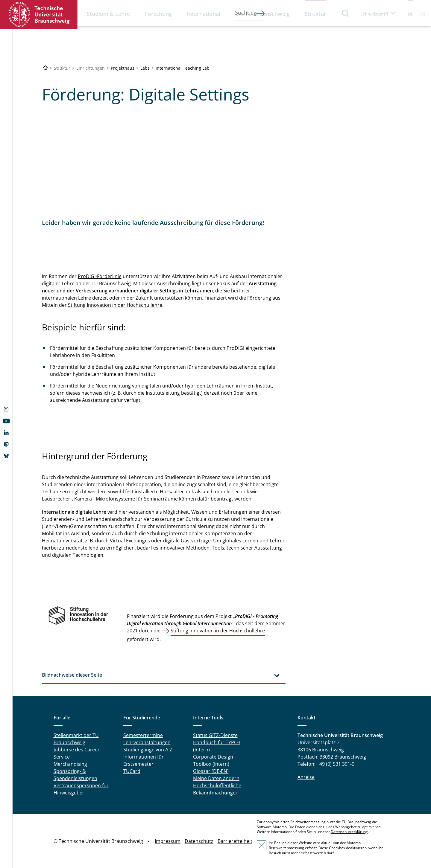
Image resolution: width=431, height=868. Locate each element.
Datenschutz (199, 841)
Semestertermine (143, 735)
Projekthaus (123, 68)
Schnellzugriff (374, 14)
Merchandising (70, 764)
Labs (145, 68)
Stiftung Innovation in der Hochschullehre (115, 305)
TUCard (132, 771)
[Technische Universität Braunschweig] (45, 68)
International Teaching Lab (183, 68)
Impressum (168, 841)
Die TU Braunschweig (262, 14)
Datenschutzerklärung (349, 832)
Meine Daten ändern (216, 778)
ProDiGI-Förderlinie (100, 276)
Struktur (315, 14)
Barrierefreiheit (235, 841)
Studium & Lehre (108, 14)
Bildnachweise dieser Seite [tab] (72, 675)
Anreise (306, 777)
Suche (346, 13)
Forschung (158, 14)
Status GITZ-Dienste (215, 735)
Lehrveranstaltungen (147, 742)
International (204, 14)
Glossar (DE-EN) (211, 771)
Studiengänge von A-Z (148, 750)
